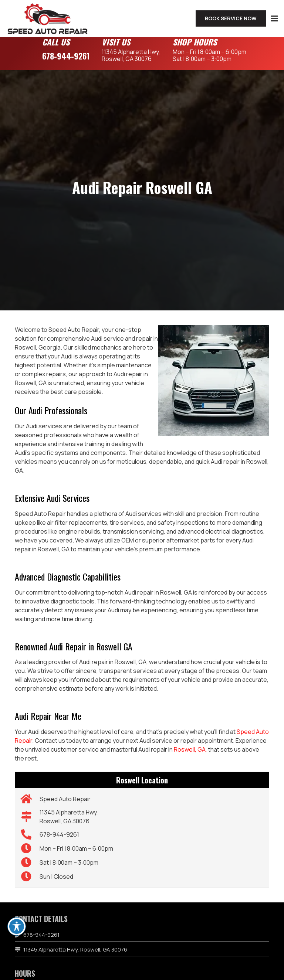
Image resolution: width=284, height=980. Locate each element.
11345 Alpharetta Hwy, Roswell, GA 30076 (75, 950)
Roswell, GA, (190, 749)
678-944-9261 (66, 56)
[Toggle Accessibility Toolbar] (17, 926)
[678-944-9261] (30, 834)
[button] (274, 18)
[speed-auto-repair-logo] (48, 18)
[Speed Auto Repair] (30, 799)
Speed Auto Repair (65, 799)
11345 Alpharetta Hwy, (131, 55)
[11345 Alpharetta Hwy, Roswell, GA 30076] (30, 817)
